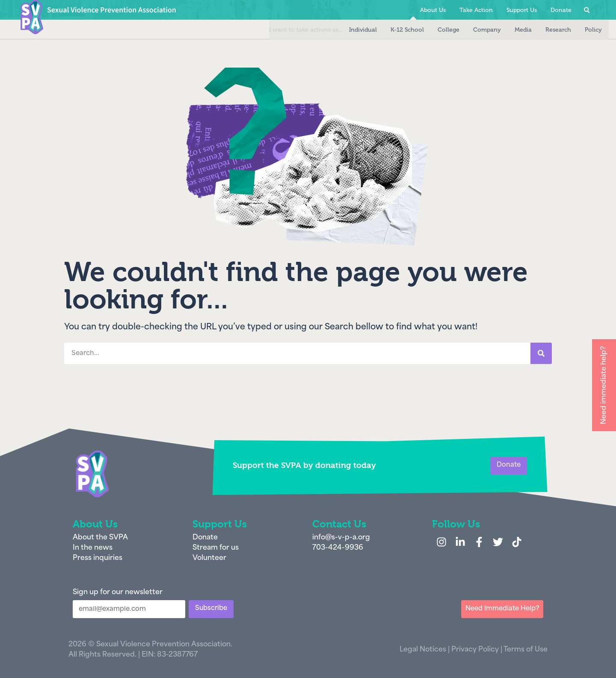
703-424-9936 (338, 548)
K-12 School (394, 30)
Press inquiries (98, 558)
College (435, 30)
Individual (350, 30)
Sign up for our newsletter (118, 592)
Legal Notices (423, 650)
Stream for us (216, 548)
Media (510, 30)
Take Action (476, 10)
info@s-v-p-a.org (341, 538)
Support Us (522, 10)
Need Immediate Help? (502, 609)
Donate (561, 10)
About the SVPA (100, 538)
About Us (433, 10)
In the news (93, 548)
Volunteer (209, 558)
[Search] (541, 353)
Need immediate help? (604, 385)
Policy (580, 30)
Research (545, 30)
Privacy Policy (475, 650)
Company (474, 30)
